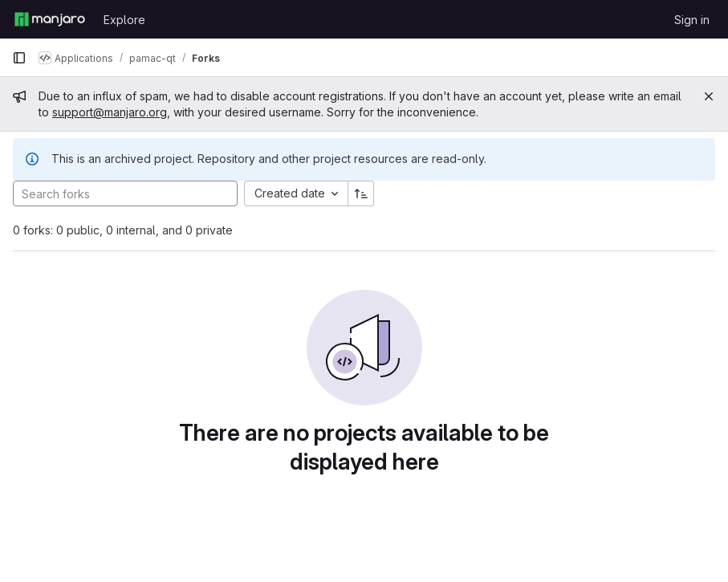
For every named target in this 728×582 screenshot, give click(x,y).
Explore (124, 20)
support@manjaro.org (110, 112)
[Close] (709, 96)
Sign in (692, 20)
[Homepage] (50, 19)
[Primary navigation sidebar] (19, 58)
